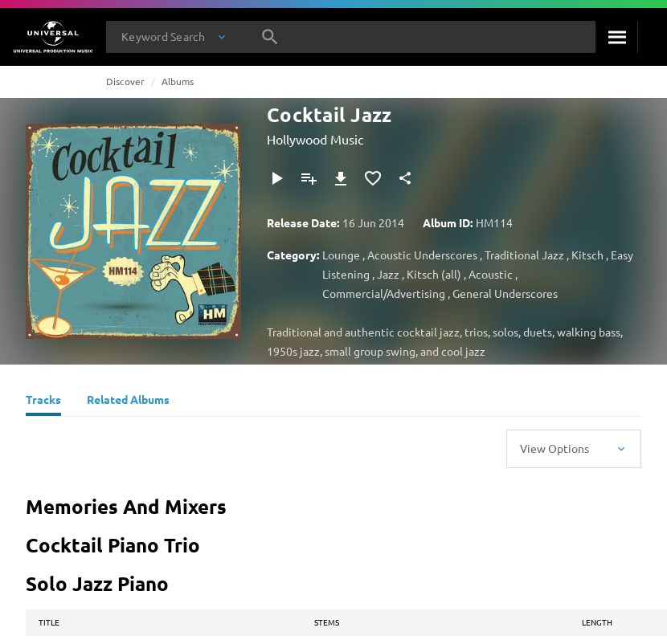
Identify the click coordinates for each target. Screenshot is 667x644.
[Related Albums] (128, 401)
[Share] (405, 178)
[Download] (341, 178)
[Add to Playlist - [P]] (309, 178)
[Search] (616, 37)
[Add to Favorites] (373, 178)
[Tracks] (43, 401)
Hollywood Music (315, 139)
